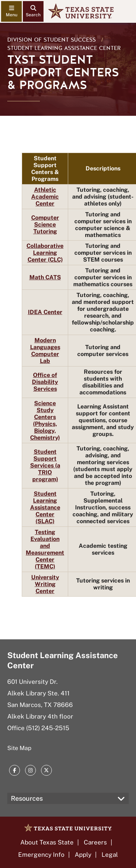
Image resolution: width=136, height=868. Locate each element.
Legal (110, 855)
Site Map (19, 748)
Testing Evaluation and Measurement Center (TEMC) (45, 549)
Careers (95, 842)
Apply (83, 855)
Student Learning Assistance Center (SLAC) (45, 507)
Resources (27, 798)
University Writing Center (45, 584)
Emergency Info (41, 855)
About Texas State (47, 842)
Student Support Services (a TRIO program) (45, 465)
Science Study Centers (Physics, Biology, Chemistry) (45, 420)
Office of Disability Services (45, 382)
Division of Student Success (51, 40)
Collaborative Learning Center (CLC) (45, 253)
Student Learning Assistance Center (64, 48)
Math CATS (45, 277)
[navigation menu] (11, 11)
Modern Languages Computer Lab (45, 351)
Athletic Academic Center (45, 197)
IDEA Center (45, 312)
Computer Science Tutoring (45, 225)
